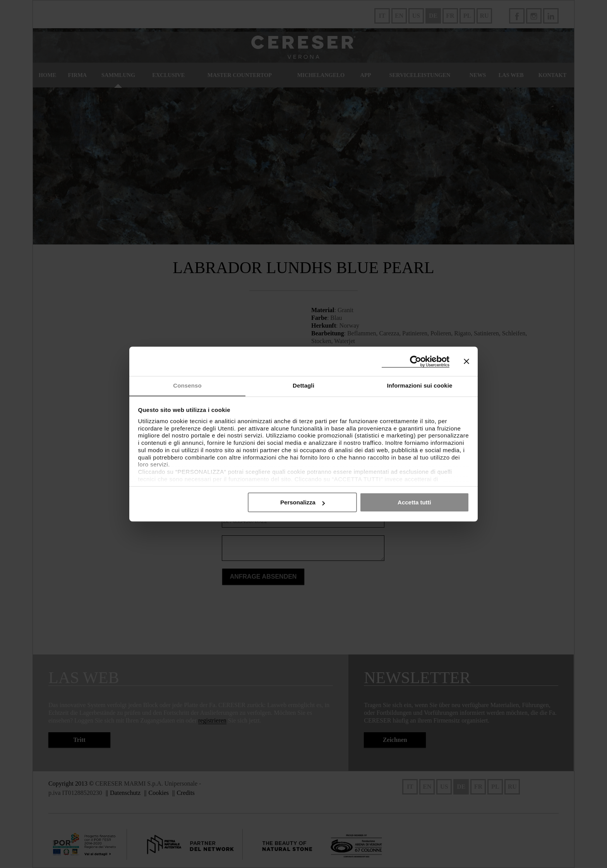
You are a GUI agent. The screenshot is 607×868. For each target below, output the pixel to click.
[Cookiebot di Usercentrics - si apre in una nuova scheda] (416, 361)
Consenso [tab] (187, 385)
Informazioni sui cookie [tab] (420, 385)
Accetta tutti (414, 502)
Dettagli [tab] (303, 385)
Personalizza (303, 502)
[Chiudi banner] (466, 361)
